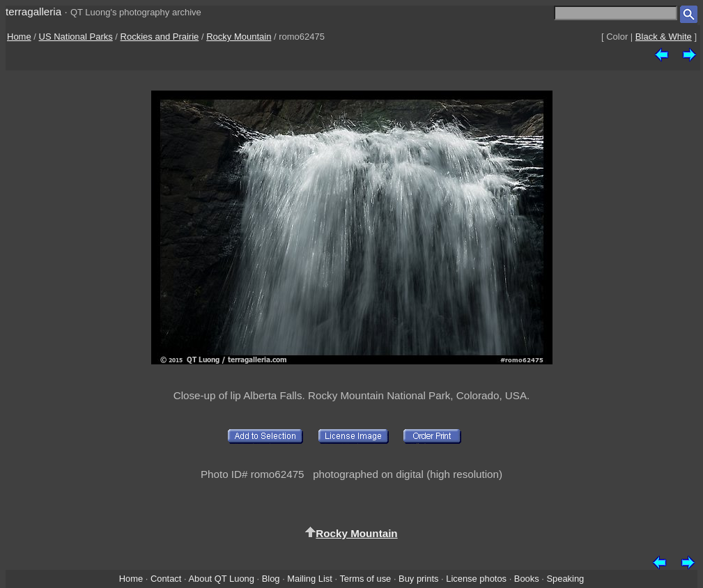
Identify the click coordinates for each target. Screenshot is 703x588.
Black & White (664, 37)
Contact (166, 579)
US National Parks (76, 37)
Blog (271, 579)
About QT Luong (221, 579)
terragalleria (33, 11)
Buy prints (418, 579)
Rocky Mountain (239, 37)
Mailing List (310, 579)
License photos (476, 579)
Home (19, 37)
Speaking (565, 579)
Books (527, 579)
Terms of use (365, 579)
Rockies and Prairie (160, 37)
